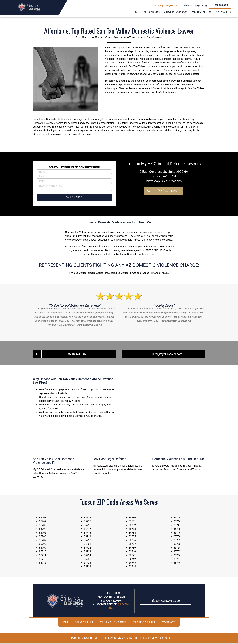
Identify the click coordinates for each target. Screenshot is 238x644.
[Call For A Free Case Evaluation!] (164, 192)
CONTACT (168, 623)
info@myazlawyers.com (166, 601)
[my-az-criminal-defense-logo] (29, 4)
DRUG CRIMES (84, 623)
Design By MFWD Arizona (154, 639)
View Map (153, 182)
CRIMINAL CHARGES (113, 623)
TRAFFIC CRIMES (144, 623)
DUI (65, 623)
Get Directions (172, 182)
